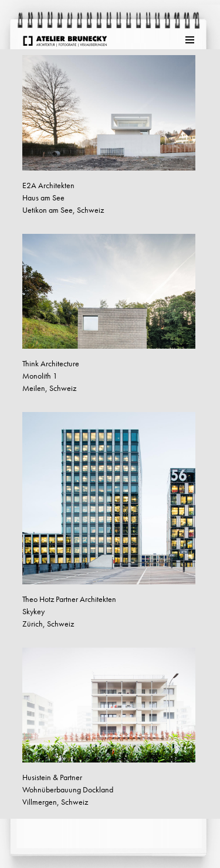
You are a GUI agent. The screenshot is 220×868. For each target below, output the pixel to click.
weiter (29, 833)
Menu (191, 40)
